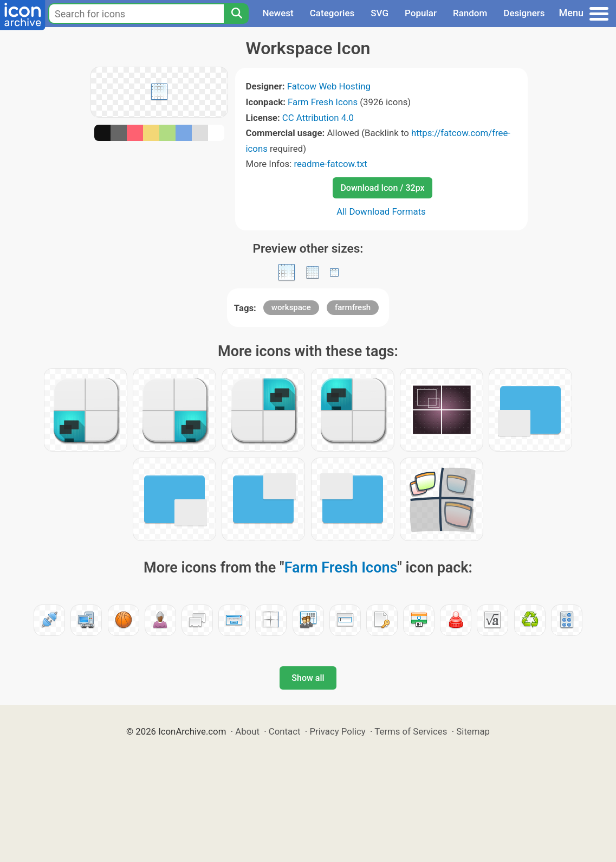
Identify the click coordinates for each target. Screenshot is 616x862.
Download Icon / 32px (382, 188)
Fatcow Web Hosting (329, 86)
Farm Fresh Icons (323, 102)
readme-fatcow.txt (330, 164)
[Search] (236, 14)
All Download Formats (381, 211)
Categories (332, 13)
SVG (380, 13)
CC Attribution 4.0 (318, 118)
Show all (308, 678)
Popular (421, 13)
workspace (291, 307)
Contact (285, 731)
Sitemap (473, 731)
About (247, 731)
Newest (278, 13)
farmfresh (353, 307)
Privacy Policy (337, 731)
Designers (524, 13)
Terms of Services (411, 731)
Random (470, 13)
